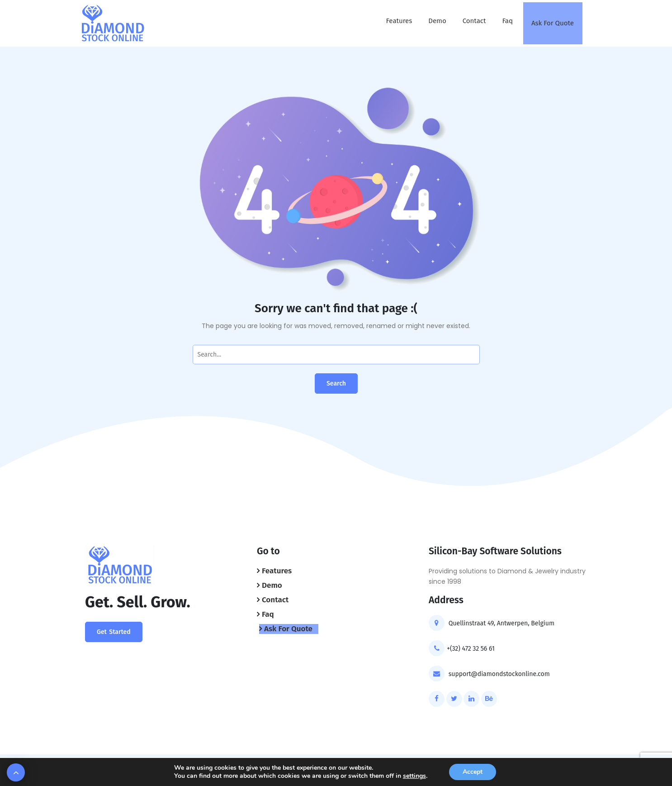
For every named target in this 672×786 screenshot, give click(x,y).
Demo (437, 21)
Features (399, 21)
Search (336, 383)
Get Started (114, 632)
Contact (474, 21)
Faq (507, 21)
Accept (473, 772)
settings (414, 776)
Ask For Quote (553, 23)
